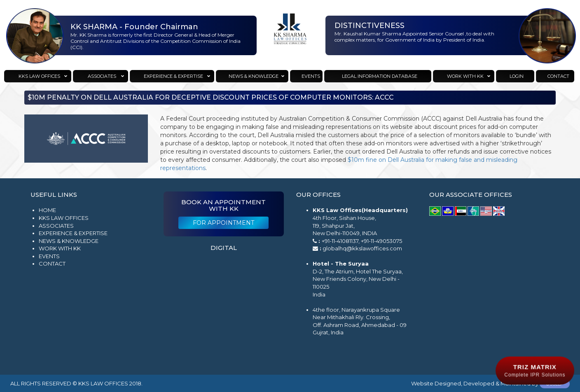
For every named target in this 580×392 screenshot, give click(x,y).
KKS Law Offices (64, 218)
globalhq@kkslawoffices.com (362, 248)
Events (49, 256)
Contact (52, 264)
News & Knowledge (69, 241)
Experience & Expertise (73, 233)
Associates (56, 226)
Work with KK (60, 248)
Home (47, 210)
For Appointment (223, 223)
